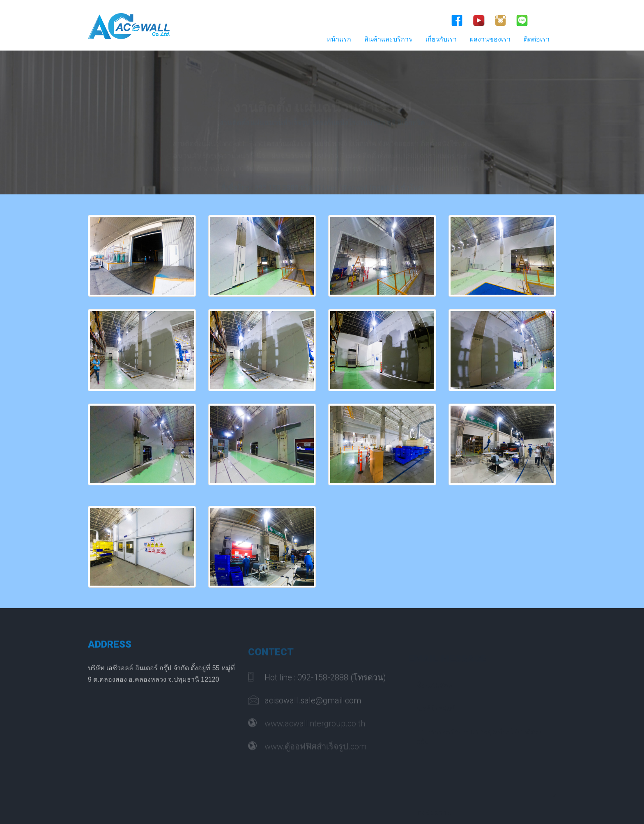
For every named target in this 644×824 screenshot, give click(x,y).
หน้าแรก (339, 39)
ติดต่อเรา (537, 39)
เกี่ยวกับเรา (441, 39)
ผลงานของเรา (490, 39)
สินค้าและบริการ (388, 39)
